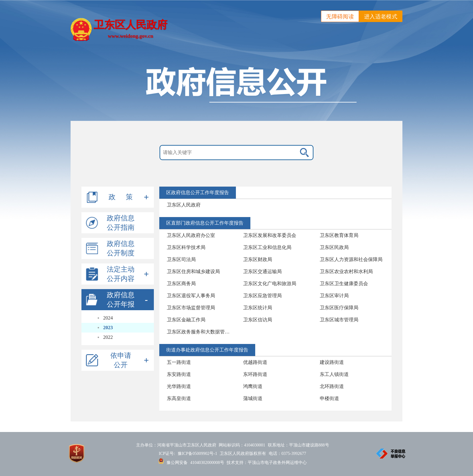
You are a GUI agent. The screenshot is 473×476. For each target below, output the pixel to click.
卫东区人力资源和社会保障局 (351, 259)
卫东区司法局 (181, 259)
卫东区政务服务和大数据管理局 (201, 332)
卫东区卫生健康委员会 (344, 284)
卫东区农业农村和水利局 (346, 271)
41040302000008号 (207, 463)
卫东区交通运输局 (262, 271)
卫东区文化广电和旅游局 (270, 284)
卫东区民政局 (334, 247)
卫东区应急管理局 (262, 296)
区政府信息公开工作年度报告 (198, 192)
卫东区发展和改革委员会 (270, 235)
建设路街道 (332, 362)
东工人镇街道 (334, 374)
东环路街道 (255, 374)
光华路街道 (179, 386)
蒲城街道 (253, 398)
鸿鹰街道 (253, 386)
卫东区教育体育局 (339, 235)
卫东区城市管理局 (339, 320)
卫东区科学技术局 (186, 247)
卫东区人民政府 (184, 205)
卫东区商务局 (181, 284)
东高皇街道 (179, 398)
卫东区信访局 (258, 320)
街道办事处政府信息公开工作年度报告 (207, 350)
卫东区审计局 (334, 296)
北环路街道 (332, 386)
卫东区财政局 (258, 259)
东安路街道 (179, 374)
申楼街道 (329, 398)
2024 (108, 318)
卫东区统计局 (258, 308)
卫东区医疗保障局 (339, 308)
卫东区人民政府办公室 (191, 235)
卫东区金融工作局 (186, 320)
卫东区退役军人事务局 (191, 296)
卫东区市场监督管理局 (191, 308)
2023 (108, 328)
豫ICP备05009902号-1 (197, 454)
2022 (108, 337)
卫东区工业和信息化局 (267, 247)
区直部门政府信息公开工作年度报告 (205, 223)
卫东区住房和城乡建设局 (193, 271)
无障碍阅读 (340, 17)
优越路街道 (255, 362)
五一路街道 (179, 362)
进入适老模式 (381, 17)
